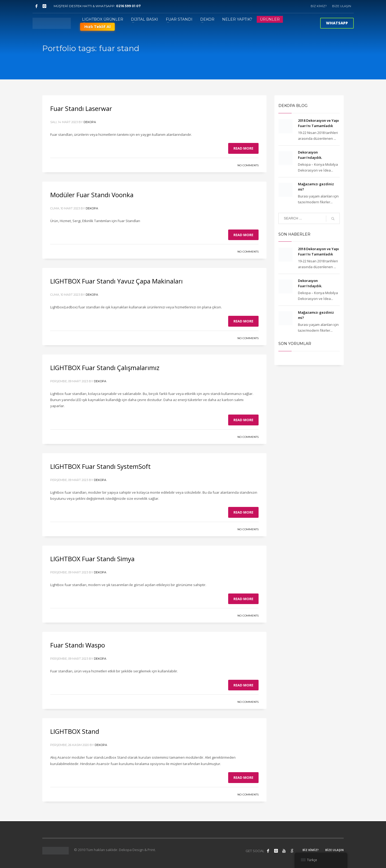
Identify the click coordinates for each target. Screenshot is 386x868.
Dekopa (90, 122)
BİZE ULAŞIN (342, 6)
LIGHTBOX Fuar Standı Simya (92, 559)
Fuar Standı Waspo (78, 645)
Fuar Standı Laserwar (81, 108)
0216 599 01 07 (128, 6)
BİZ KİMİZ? (319, 6)
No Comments (248, 165)
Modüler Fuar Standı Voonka (92, 195)
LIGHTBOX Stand (75, 731)
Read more (243, 148)
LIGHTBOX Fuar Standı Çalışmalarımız (105, 368)
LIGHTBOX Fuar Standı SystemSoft (100, 466)
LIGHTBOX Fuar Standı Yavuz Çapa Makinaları (116, 281)
